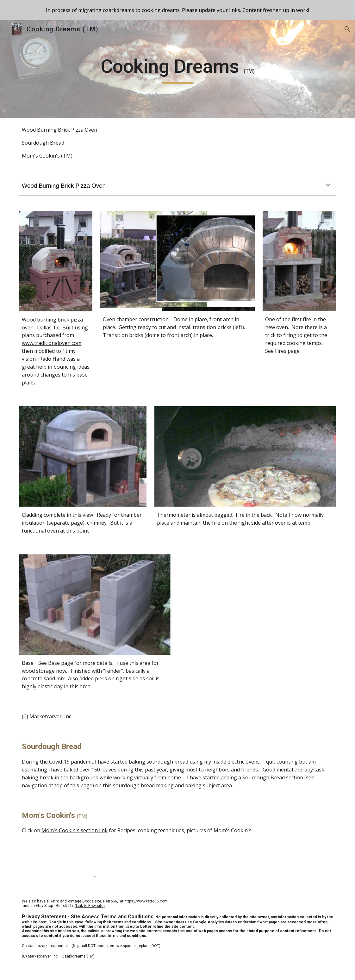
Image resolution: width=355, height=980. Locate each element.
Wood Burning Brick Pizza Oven (59, 130)
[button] (347, 29)
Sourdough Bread (43, 143)
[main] (177, 69)
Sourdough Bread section (272, 777)
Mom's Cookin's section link (75, 830)
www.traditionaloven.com (52, 343)
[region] (177, 10)
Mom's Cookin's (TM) (47, 156)
